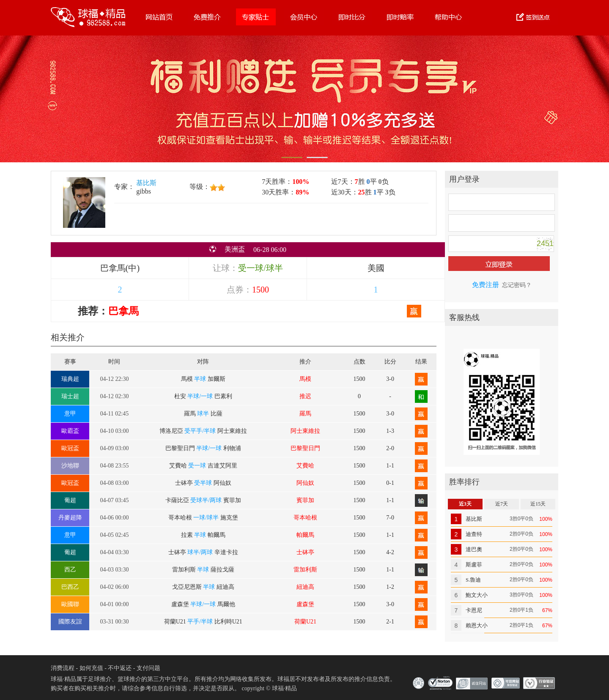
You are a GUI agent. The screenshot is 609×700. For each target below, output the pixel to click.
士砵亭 (305, 552)
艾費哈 (305, 466)
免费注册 (486, 285)
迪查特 (474, 534)
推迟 (305, 396)
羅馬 (305, 414)
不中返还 (120, 668)
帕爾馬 (305, 535)
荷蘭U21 (305, 622)
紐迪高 (305, 587)
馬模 (305, 379)
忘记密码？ (517, 285)
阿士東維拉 (305, 431)
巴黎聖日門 (305, 448)
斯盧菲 (474, 565)
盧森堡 (305, 604)
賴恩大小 (477, 625)
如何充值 (91, 668)
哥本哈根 (305, 518)
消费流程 (63, 668)
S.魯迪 (473, 580)
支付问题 (148, 668)
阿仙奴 (305, 483)
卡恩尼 (474, 610)
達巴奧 (474, 549)
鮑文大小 (477, 595)
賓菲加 (305, 500)
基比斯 (146, 183)
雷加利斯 (305, 570)
